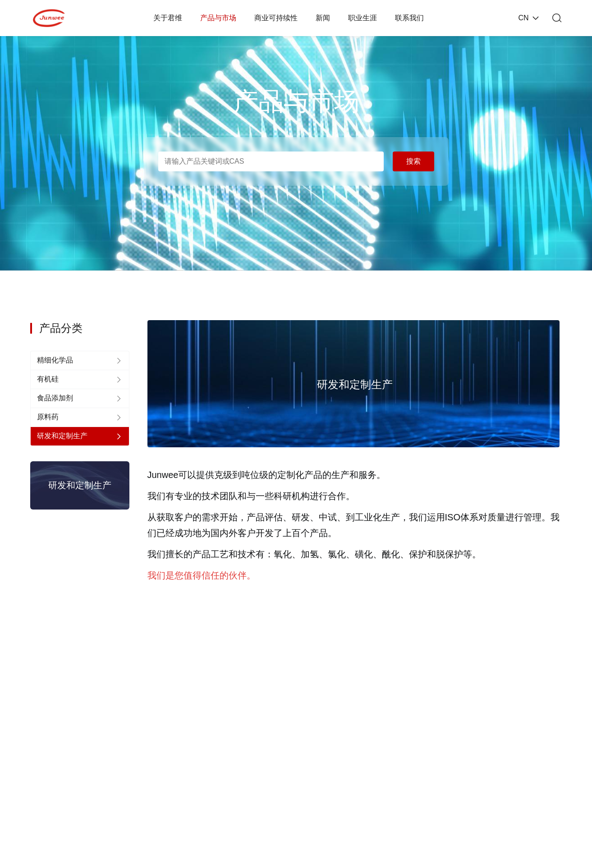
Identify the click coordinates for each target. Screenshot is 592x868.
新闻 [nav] (323, 18)
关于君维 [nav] (168, 18)
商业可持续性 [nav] (276, 18)
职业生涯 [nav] (363, 18)
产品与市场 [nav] (218, 18)
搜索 (413, 161)
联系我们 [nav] (409, 18)
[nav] (80, 360)
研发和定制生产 (80, 485)
